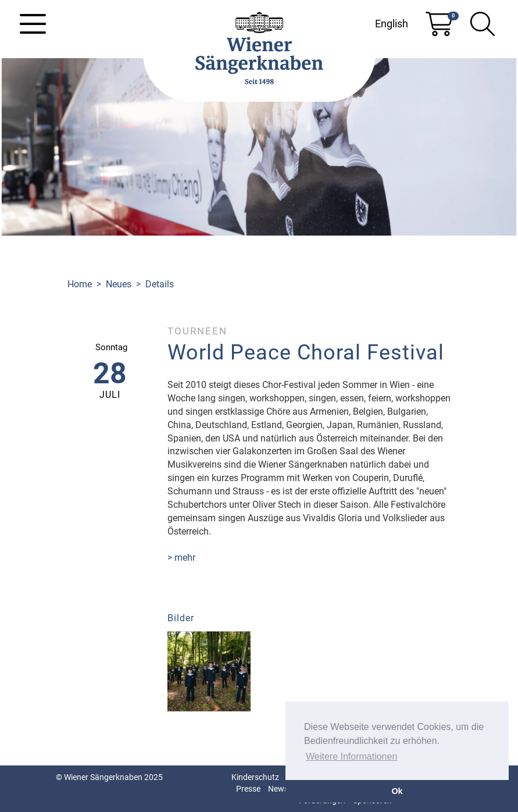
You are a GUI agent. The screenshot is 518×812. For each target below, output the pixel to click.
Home (80, 284)
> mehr (181, 558)
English (392, 24)
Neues (119, 284)
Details (160, 284)
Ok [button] (397, 791)
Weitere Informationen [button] (351, 756)
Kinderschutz (255, 777)
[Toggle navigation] (33, 24)
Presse (248, 789)
